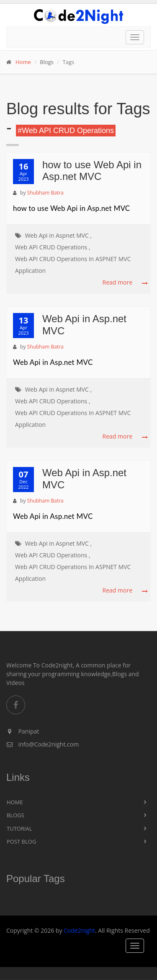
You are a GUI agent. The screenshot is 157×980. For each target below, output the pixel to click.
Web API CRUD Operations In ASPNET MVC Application (73, 265)
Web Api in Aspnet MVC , (59, 235)
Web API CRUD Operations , (53, 247)
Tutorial (19, 829)
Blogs (15, 815)
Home (23, 62)
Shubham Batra (45, 193)
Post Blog (21, 841)
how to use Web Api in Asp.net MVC (92, 171)
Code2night (79, 930)
